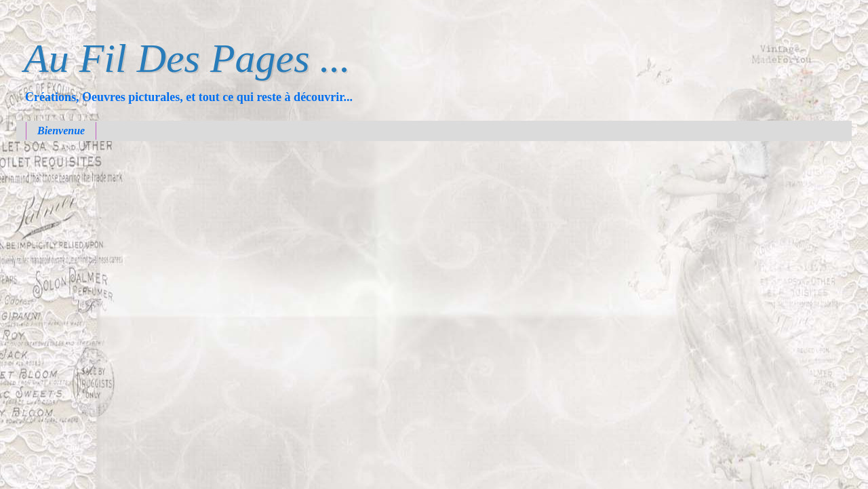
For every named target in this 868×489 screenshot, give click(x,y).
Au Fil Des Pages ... (187, 58)
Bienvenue (61, 131)
